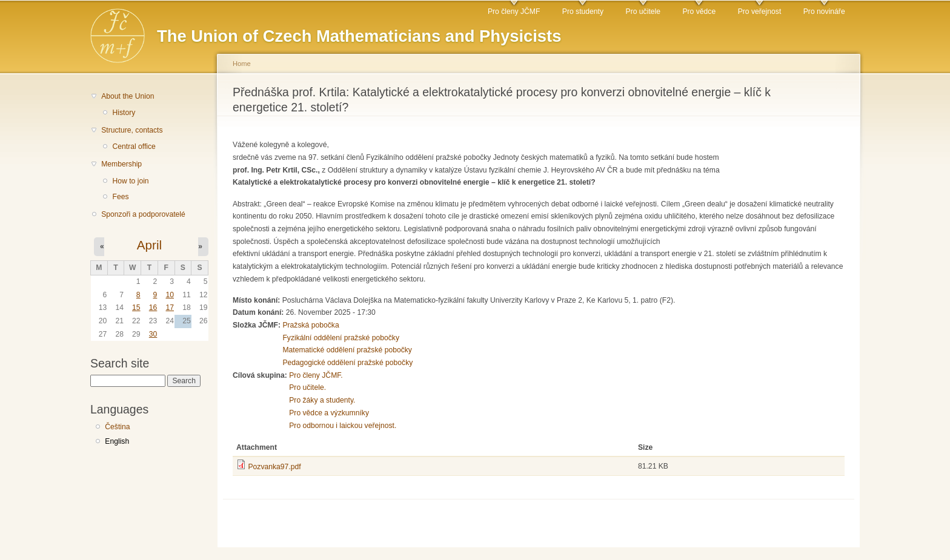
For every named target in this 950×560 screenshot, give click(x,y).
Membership (121, 164)
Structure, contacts (132, 130)
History (124, 113)
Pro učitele (643, 12)
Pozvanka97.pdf (274, 467)
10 (170, 295)
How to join (130, 181)
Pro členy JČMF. (316, 375)
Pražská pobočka (311, 325)
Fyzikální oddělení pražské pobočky (341, 338)
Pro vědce (699, 12)
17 (170, 308)
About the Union (128, 96)
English (117, 441)
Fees (120, 197)
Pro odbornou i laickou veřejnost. (343, 426)
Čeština (117, 427)
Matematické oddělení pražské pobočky (347, 350)
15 (136, 308)
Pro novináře (824, 12)
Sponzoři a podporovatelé (143, 214)
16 (153, 308)
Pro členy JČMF (514, 12)
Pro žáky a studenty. (322, 400)
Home (242, 64)
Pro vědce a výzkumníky (329, 413)
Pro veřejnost (760, 12)
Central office (134, 147)
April (149, 245)
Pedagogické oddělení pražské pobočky (347, 363)
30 (153, 334)
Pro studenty (583, 12)
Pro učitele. (307, 387)
